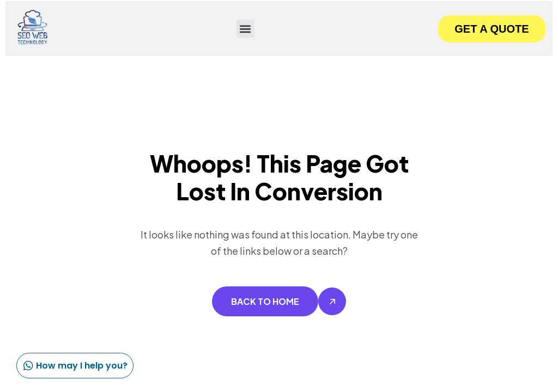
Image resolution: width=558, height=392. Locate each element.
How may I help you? (74, 366)
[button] (245, 29)
